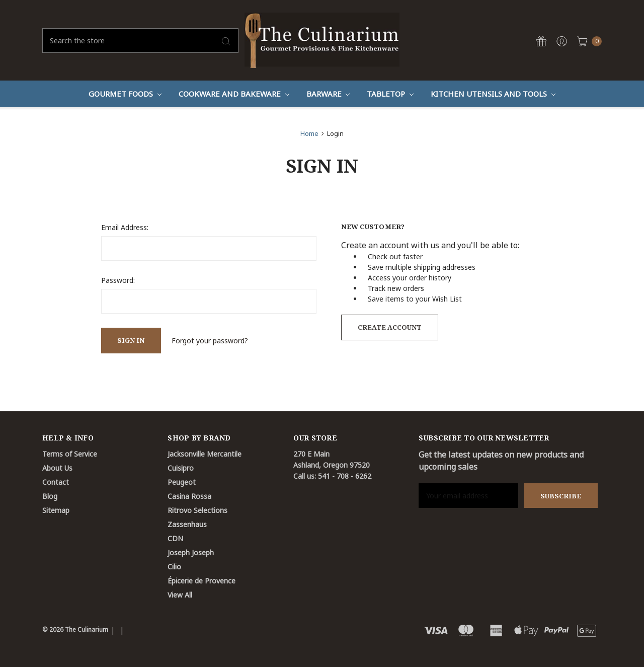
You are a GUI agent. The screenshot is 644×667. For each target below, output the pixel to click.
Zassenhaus (187, 524)
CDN (175, 538)
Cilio (174, 567)
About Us (57, 468)
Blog (50, 496)
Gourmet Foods (125, 94)
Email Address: (125, 227)
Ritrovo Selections (197, 510)
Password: (118, 280)
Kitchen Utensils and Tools (493, 94)
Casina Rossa (189, 496)
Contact (56, 482)
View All (180, 595)
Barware (328, 94)
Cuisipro (181, 468)
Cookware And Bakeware (234, 94)
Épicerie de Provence (202, 581)
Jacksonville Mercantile (205, 454)
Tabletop (390, 94)
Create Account (390, 327)
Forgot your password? (210, 341)
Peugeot (182, 482)
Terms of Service (70, 454)
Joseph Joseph (191, 552)
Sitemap (56, 510)
